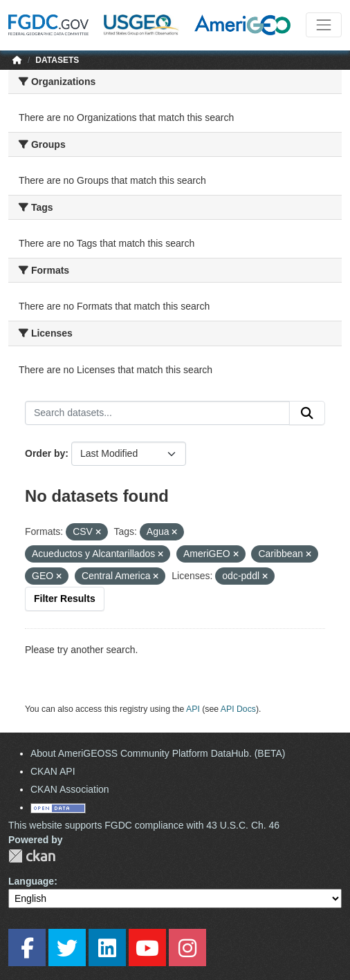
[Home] (17, 60)
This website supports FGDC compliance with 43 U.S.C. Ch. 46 (144, 825)
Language (31, 881)
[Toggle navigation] (324, 25)
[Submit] (307, 413)
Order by (45, 453)
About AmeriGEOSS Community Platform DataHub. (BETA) (158, 753)
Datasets (57, 60)
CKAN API (53, 771)
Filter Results (65, 599)
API (193, 709)
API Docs (238, 709)
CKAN (32, 856)
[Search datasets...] (157, 413)
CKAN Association (70, 789)
